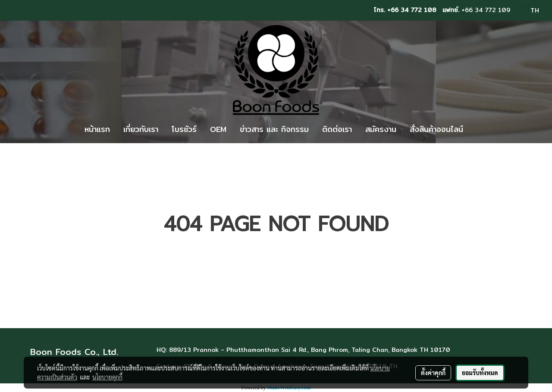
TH (530, 10)
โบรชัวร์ (184, 129)
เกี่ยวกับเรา (141, 129)
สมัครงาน (381, 129)
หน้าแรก (97, 129)
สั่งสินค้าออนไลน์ (436, 129)
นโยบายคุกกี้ (107, 377)
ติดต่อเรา (337, 129)
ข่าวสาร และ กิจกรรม (274, 129)
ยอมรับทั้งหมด (480, 373)
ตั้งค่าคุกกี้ (433, 373)
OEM (218, 129)
